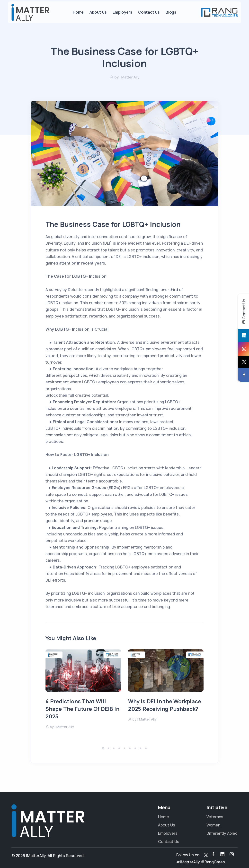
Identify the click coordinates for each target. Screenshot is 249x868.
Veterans (215, 817)
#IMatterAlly (188, 862)
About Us (98, 12)
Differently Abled (222, 833)
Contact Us (149, 12)
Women (213, 825)
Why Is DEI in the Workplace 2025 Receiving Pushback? (165, 705)
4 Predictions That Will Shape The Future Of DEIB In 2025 (82, 709)
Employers (122, 12)
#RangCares (213, 862)
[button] (103, 748)
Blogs (171, 12)
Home (78, 12)
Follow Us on (188, 855)
